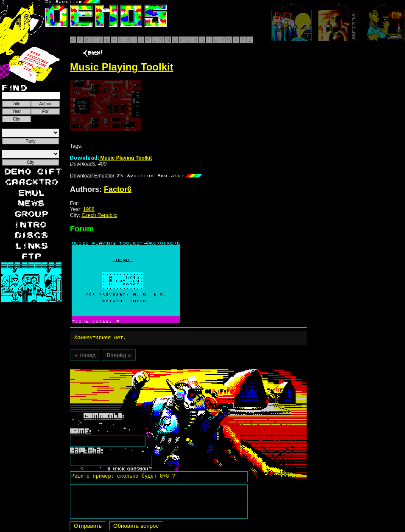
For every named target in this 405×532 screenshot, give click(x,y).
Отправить (88, 527)
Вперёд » (119, 356)
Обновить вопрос (136, 527)
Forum (82, 229)
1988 (89, 209)
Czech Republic (99, 215)
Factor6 (118, 189)
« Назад (85, 356)
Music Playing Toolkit (111, 158)
